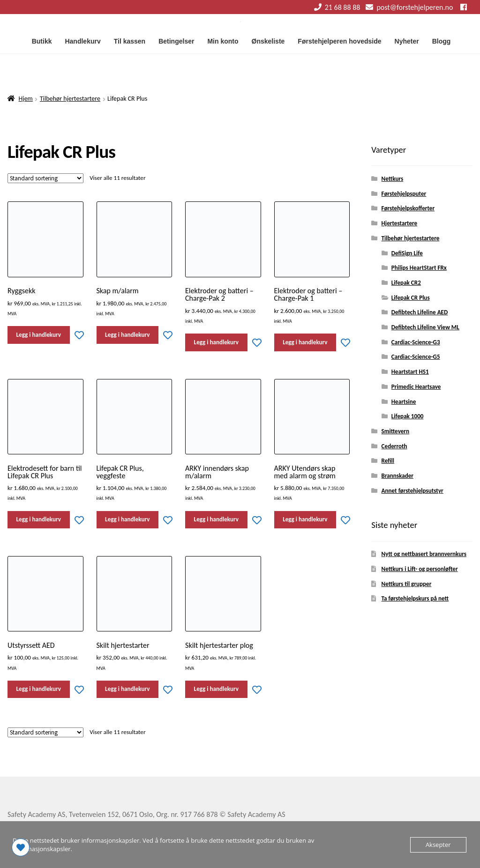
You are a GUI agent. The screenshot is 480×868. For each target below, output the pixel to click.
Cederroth (394, 446)
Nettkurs (393, 179)
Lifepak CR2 (406, 283)
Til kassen (130, 41)
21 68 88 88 (336, 7)
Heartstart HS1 (410, 372)
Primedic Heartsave (416, 387)
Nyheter (407, 41)
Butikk (42, 41)
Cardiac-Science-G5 (416, 357)
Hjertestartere (400, 223)
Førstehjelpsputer (404, 194)
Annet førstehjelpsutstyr (412, 491)
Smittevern (395, 431)
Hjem (26, 99)
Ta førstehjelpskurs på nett (415, 599)
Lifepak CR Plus (411, 298)
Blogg (442, 41)
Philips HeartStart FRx (419, 268)
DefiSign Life (407, 253)
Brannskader (397, 476)
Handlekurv (82, 41)
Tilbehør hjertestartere (70, 99)
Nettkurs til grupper (407, 584)
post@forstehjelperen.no (408, 7)
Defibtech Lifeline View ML (425, 327)
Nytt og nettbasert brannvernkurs (424, 554)
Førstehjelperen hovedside (339, 41)
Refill (388, 461)
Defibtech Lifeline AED (420, 312)
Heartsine (404, 402)
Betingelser (176, 41)
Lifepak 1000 (408, 416)
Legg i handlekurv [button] (39, 335)
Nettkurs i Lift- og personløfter (420, 569)
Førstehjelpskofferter (408, 208)
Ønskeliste (268, 41)
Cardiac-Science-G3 (416, 342)
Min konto (223, 41)
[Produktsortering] (45, 178)
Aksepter (438, 845)
